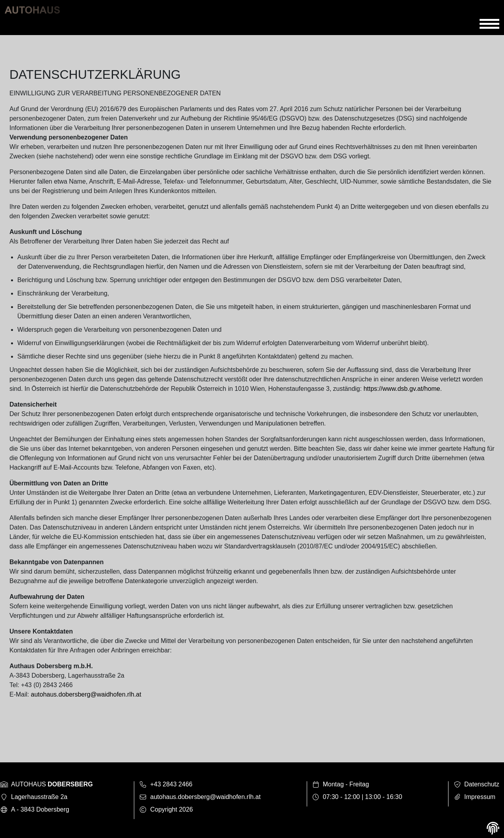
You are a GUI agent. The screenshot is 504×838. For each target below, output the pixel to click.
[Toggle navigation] (489, 24)
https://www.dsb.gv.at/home (402, 389)
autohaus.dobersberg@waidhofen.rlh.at (86, 694)
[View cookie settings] (493, 829)
